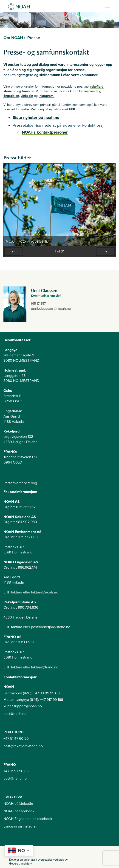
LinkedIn (27, 96)
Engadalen (11, 96)
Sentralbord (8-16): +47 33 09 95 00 (32, 693)
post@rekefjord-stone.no (23, 746)
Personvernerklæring (20, 483)
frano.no (28, 91)
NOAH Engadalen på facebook (28, 819)
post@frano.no (15, 779)
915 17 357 (38, 304)
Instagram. (47, 96)
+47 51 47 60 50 (16, 739)
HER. (72, 109)
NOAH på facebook (19, 811)
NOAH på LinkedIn (18, 804)
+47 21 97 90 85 (16, 771)
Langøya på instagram (21, 826)
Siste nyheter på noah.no (36, 117)
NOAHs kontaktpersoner (45, 132)
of (59, 251)
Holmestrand (87, 91)
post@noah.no (15, 714)
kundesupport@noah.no (23, 706)
